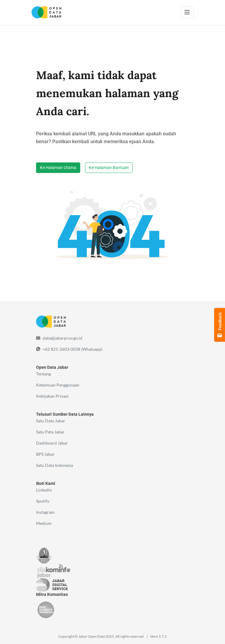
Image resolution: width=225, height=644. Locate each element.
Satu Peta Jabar (50, 432)
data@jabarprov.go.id (62, 338)
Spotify (43, 501)
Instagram (45, 512)
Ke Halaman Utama (58, 168)
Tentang (43, 374)
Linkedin (44, 490)
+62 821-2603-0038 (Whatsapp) (73, 349)
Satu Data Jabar (51, 421)
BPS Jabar (45, 454)
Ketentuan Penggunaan (58, 385)
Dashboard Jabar (52, 443)
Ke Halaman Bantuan (109, 168)
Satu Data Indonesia (55, 465)
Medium (44, 523)
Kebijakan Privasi (52, 396)
